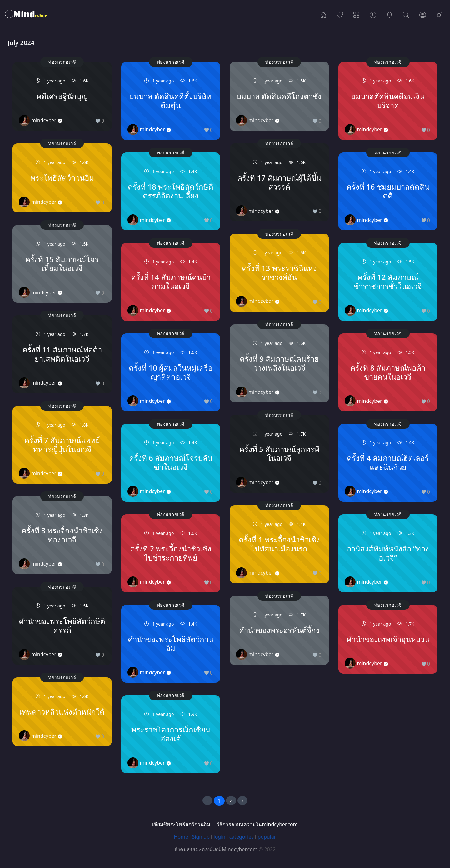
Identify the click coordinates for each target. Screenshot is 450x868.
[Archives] (373, 14)
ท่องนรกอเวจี (62, 62)
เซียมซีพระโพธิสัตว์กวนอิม (181, 824)
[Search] (406, 14)
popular (267, 837)
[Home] (323, 14)
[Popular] (340, 14)
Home (181, 837)
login (220, 837)
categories (242, 837)
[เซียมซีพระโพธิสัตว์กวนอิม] (390, 14)
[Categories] (356, 14)
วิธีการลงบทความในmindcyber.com (257, 824)
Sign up (201, 837)
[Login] (423, 14)
